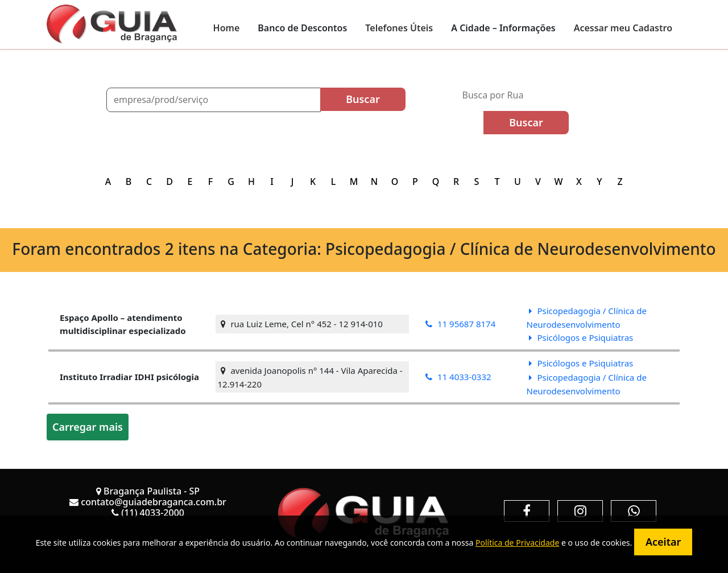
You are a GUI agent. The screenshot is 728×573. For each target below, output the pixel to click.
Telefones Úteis (399, 28)
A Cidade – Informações (503, 28)
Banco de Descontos (302, 28)
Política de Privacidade (517, 543)
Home (227, 28)
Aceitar (663, 542)
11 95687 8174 (460, 324)
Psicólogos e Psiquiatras (581, 337)
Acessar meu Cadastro (623, 28)
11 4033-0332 (458, 377)
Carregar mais (88, 427)
